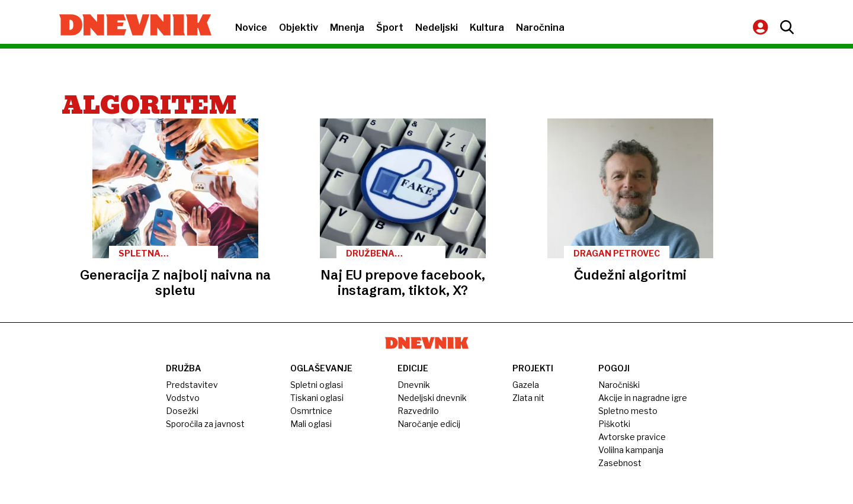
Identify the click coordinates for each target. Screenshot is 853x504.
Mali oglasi (311, 424)
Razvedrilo (418, 411)
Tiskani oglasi (317, 398)
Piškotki (614, 424)
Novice (251, 28)
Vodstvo (183, 398)
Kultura (487, 28)
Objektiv (299, 28)
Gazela (526, 385)
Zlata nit (528, 398)
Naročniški (619, 385)
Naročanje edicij (429, 424)
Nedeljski (437, 28)
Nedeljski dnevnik (432, 398)
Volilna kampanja (631, 450)
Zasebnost (620, 463)
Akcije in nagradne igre (643, 398)
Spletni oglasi (317, 385)
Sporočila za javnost (205, 424)
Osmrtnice (311, 411)
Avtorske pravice (632, 437)
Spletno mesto (628, 411)
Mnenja (347, 28)
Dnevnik (414, 385)
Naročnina (540, 28)
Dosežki (182, 411)
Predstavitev (192, 385)
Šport (390, 28)
